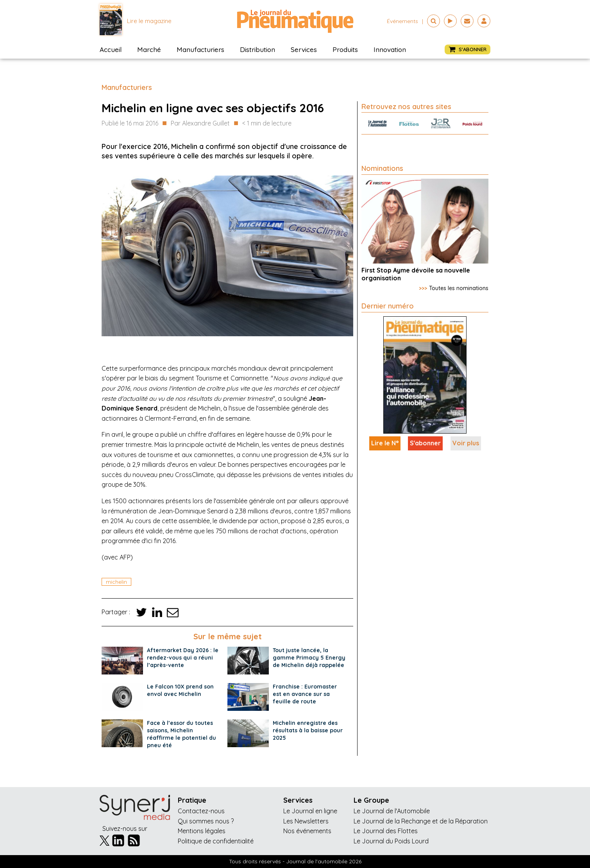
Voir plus (466, 443)
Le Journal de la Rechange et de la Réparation (421, 821)
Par (200, 124)
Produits (345, 49)
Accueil (111, 49)
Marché (149, 49)
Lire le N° (385, 443)
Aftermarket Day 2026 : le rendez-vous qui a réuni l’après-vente (183, 658)
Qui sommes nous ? (206, 821)
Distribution (257, 49)
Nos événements (307, 831)
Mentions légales (202, 831)
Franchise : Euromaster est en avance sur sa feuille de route (305, 694)
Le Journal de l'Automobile (392, 811)
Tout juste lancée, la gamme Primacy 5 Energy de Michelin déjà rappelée (309, 658)
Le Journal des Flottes (386, 831)
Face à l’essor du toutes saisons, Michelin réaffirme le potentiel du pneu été (181, 734)
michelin (116, 582)
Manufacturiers (200, 49)
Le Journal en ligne (310, 811)
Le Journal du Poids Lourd (391, 841)
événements (402, 21)
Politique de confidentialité (216, 841)
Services (304, 49)
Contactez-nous (201, 811)
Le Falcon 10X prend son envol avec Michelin (180, 690)
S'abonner (425, 443)
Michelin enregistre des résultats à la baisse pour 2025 (308, 730)
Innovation (390, 49)
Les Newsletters (306, 821)
